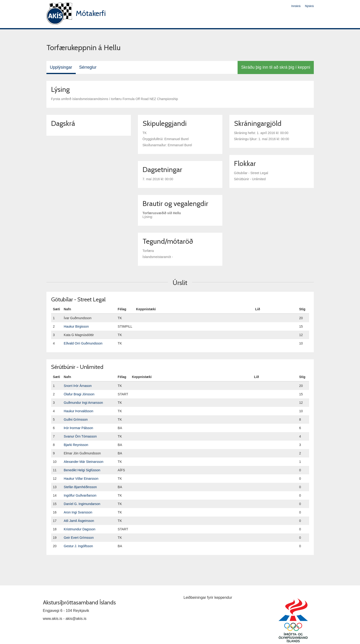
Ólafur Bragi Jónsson (79, 394)
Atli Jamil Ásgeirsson (79, 521)
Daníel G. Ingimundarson (82, 504)
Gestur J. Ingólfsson (78, 546)
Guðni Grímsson (76, 419)
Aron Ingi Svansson (78, 512)
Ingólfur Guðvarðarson (80, 495)
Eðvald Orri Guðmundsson (83, 343)
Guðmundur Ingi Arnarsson (83, 403)
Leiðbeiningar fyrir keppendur (208, 597)
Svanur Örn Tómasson (80, 436)
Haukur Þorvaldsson (79, 411)
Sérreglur (88, 67)
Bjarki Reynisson (76, 445)
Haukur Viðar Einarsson (81, 479)
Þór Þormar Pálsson (78, 428)
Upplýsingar (61, 67)
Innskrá (296, 6)
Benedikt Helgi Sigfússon (82, 470)
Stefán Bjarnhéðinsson (80, 487)
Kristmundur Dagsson (80, 529)
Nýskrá (309, 6)
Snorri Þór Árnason (78, 386)
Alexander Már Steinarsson (84, 462)
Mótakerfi (91, 13)
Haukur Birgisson (76, 326)
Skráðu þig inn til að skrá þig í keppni (276, 67)
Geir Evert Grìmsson (79, 538)
